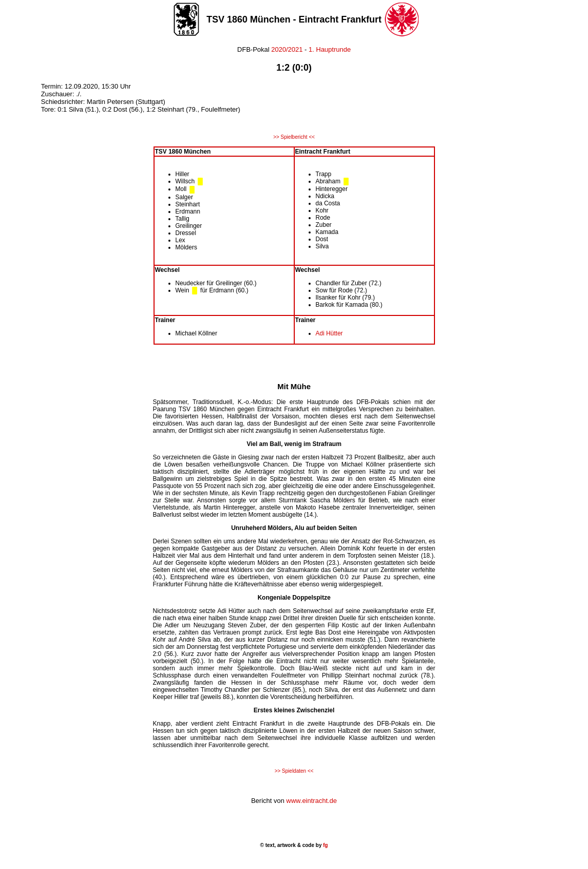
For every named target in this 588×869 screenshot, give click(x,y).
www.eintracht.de (311, 801)
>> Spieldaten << (294, 771)
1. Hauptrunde (330, 49)
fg (324, 845)
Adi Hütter (329, 333)
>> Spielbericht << (294, 137)
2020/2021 (286, 49)
